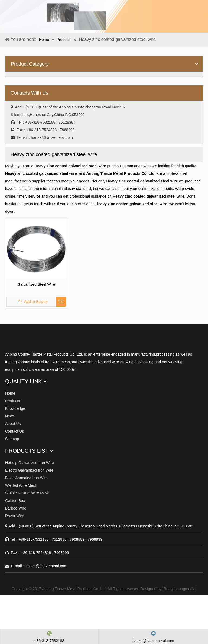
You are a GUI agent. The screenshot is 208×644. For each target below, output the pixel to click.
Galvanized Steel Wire (36, 284)
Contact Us (14, 431)
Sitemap (12, 439)
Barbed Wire (16, 508)
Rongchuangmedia (180, 589)
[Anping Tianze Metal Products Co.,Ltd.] (9, 341)
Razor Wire (15, 516)
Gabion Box (15, 501)
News (10, 416)
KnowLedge (15, 408)
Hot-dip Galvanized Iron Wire (30, 463)
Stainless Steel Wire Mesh (27, 493)
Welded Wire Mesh (21, 485)
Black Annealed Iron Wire (26, 478)
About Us (13, 424)
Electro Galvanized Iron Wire (29, 470)
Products (13, 401)
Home (10, 393)
